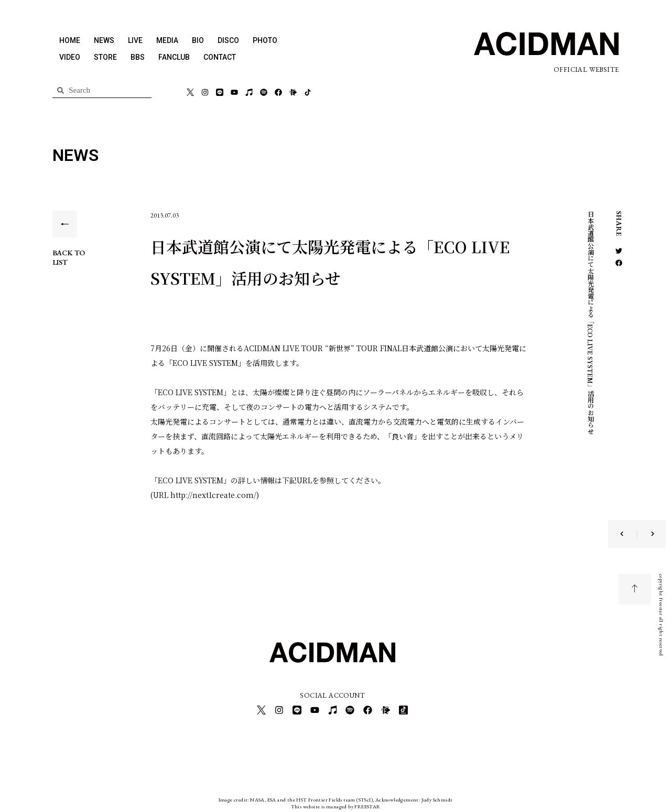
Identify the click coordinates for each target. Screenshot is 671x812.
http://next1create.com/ (213, 495)
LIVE (135, 40)
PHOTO (265, 40)
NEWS (104, 40)
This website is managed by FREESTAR (336, 804)
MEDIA (167, 40)
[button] (619, 251)
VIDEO (70, 57)
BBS (138, 57)
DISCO (228, 40)
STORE (105, 57)
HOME (70, 40)
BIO (198, 40)
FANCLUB (174, 57)
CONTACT (220, 57)
